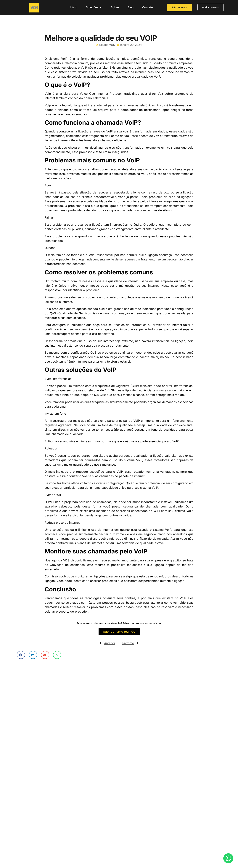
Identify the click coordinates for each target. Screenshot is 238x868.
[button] (21, 655)
